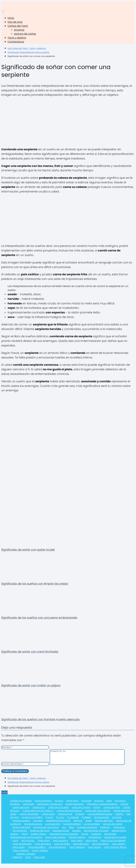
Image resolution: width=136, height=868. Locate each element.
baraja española (75, 807)
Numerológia (20, 834)
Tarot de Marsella (22, 847)
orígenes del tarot (40, 834)
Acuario (59, 804)
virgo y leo (40, 860)
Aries (109, 804)
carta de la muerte (59, 810)
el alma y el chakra (32, 820)
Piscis (25, 837)
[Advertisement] (68, 122)
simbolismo (95, 840)
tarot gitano (118, 847)
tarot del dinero (100, 847)
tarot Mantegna (57, 850)
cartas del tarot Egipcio (69, 814)
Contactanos (16, 42)
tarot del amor (81, 847)
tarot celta (77, 844)
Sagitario (96, 837)
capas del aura (21, 810)
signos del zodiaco (56, 840)
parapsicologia (61, 834)
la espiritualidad (72, 827)
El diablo (86, 820)
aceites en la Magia (21, 804)
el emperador (102, 820)
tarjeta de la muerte (115, 840)
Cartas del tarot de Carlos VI (38, 814)
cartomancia (65, 817)
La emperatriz (53, 827)
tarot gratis (19, 850)
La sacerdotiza (92, 827)
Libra (71, 830)
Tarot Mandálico (37, 850)
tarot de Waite (62, 847)
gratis (89, 824)
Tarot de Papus (43, 847)
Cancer (124, 807)
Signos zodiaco (77, 840)
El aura (49, 820)
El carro (60, 820)
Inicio (11, 18)
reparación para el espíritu (64, 837)
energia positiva (21, 824)
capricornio (39, 810)
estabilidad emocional (58, 824)
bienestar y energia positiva (102, 807)
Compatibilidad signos (100, 817)
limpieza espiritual (87, 830)
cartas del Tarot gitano (98, 814)
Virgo (28, 860)
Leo (64, 830)
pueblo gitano (38, 837)
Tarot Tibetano (77, 850)
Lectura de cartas (25, 34)
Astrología (28, 807)
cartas (97, 810)
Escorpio (38, 824)
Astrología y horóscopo (50, 807)
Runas (85, 837)
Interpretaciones (33, 827)
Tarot (16, 844)
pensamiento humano (96, 834)
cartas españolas (29, 817)
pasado (76, 834)
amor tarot (72, 804)
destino (119, 817)
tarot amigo (28, 844)
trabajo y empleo (26, 857)
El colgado (73, 820)
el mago (117, 820)
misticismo (119, 830)
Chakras (80, 817)
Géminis (78, 824)
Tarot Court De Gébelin (113, 844)
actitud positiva (43, 804)
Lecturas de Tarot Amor (46, 830)
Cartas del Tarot (18, 26)
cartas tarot (48, 817)
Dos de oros (15, 22)
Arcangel (86, 804)
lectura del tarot (21, 830)
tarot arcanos (60, 844)
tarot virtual (94, 850)
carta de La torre (81, 810)
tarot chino (92, 844)
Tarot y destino (17, 38)
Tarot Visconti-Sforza (115, 850)
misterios (105, 830)
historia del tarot (104, 824)
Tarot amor (44, 844)
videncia (17, 860)
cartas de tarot (112, 810)
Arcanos (19, 30)
